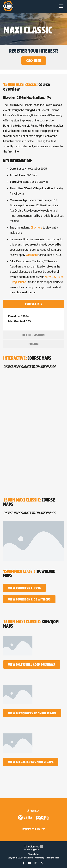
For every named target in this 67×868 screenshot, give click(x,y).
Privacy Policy (34, 854)
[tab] (33, 304)
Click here (36, 228)
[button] (61, 6)
